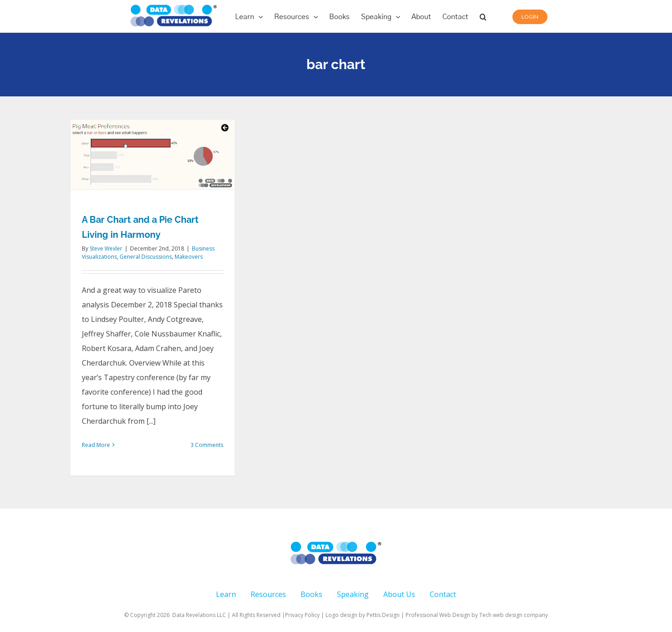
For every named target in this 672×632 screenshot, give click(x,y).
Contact (443, 594)
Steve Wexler (106, 248)
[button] (483, 16)
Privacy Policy (302, 615)
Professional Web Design (439, 615)
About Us (399, 594)
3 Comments (207, 445)
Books (311, 594)
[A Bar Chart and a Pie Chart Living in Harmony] (153, 154)
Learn (226, 594)
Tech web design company (514, 615)
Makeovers (189, 257)
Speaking (353, 594)
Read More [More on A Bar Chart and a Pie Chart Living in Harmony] (96, 445)
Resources (268, 594)
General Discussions (146, 257)
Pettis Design (383, 615)
